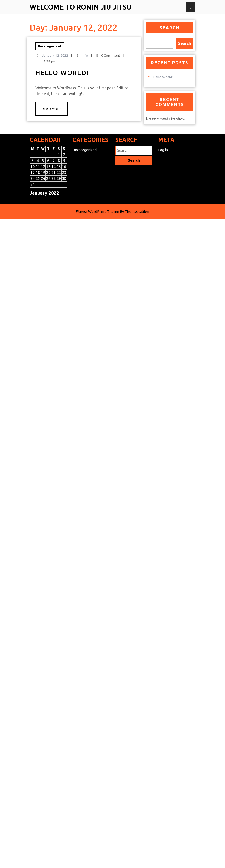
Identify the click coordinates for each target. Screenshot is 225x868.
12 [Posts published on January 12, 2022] (43, 170)
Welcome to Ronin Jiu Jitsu (81, 7)
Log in (163, 153)
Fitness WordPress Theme (97, 284)
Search (170, 28)
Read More (47, 90)
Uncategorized (45, 68)
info (57, 71)
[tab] (191, 7)
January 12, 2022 (47, 71)
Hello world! (49, 77)
